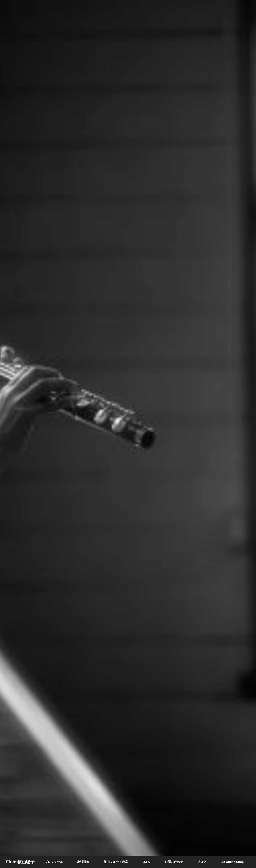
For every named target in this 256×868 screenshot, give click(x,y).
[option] (128, 434)
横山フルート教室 (116, 862)
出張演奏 (83, 862)
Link (128, 434)
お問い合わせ (174, 862)
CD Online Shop (232, 862)
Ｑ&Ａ (146, 862)
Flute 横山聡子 (20, 862)
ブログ (202, 862)
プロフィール (54, 862)
